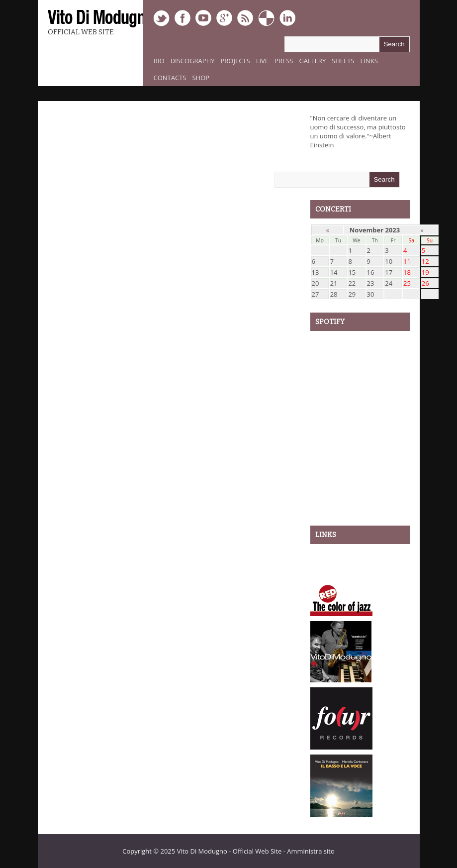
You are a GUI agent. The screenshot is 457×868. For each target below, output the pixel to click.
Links (369, 61)
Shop (201, 78)
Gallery (312, 61)
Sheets (343, 61)
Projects (235, 61)
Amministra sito (311, 851)
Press (284, 61)
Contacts (170, 78)
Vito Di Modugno (202, 851)
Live (262, 61)
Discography (193, 61)
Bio (159, 61)
